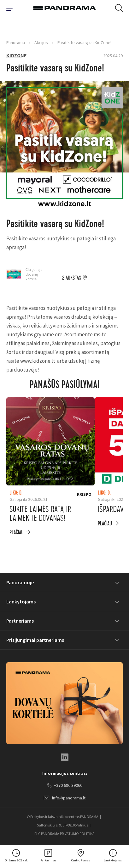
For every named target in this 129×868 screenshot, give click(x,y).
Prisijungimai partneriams (35, 640)
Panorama (16, 42)
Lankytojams (21, 602)
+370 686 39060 (65, 786)
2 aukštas (72, 278)
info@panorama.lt (65, 798)
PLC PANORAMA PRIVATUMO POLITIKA (64, 834)
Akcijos (41, 42)
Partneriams (20, 621)
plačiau (17, 532)
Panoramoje (20, 582)
